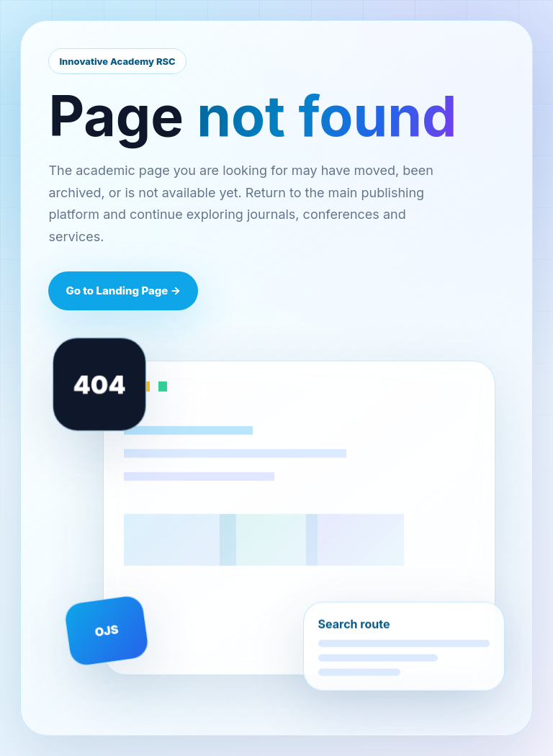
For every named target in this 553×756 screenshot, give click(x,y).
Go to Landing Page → (123, 291)
